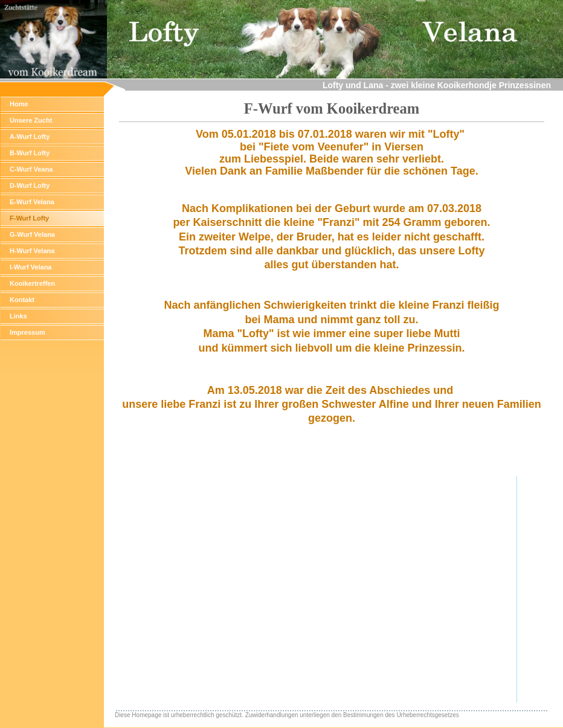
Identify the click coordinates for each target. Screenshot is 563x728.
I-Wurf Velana (31, 267)
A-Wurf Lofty (30, 137)
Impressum (27, 332)
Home (19, 104)
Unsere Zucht (31, 120)
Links (18, 316)
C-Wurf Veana (31, 169)
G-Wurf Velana (32, 234)
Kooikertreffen (32, 283)
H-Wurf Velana (32, 251)
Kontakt (22, 300)
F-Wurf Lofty (29, 218)
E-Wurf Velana (32, 202)
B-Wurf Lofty (30, 153)
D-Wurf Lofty (30, 185)
